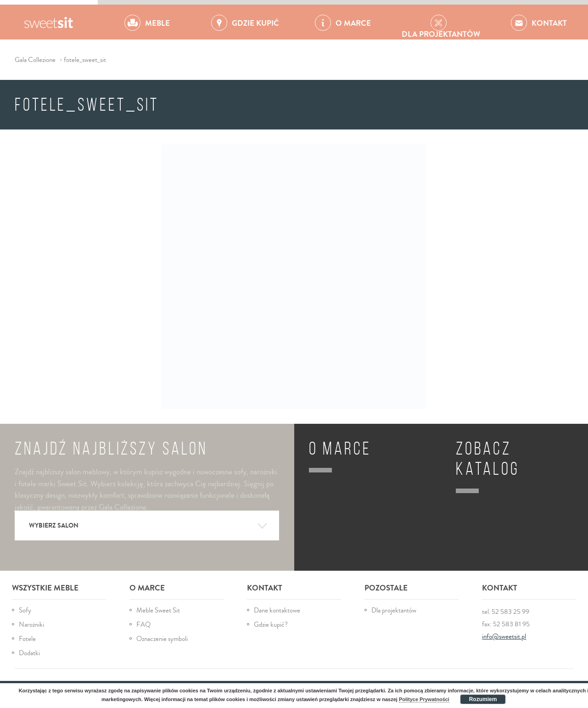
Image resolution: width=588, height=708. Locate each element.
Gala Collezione (49, 22)
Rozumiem (483, 699)
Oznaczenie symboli (162, 639)
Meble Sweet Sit (158, 610)
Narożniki (31, 625)
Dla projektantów (394, 610)
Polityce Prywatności (424, 699)
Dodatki (29, 653)
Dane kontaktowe (277, 610)
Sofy (25, 610)
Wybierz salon (148, 526)
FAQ (143, 625)
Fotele (27, 639)
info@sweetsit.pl (504, 637)
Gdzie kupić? (271, 625)
